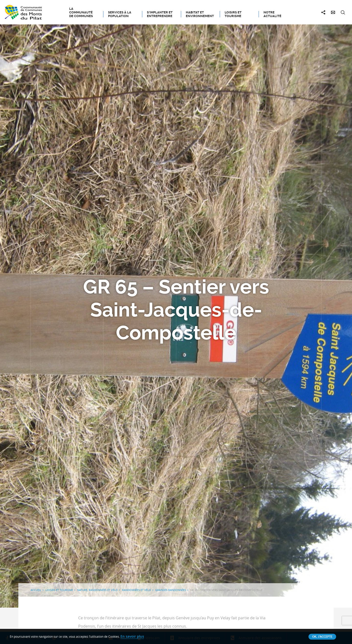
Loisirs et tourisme (233, 14)
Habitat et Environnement (200, 14)
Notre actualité (272, 14)
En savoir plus (132, 636)
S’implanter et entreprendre (160, 14)
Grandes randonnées (171, 590)
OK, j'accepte (322, 637)
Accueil (36, 590)
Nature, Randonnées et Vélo (98, 590)
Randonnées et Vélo (137, 590)
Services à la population (120, 14)
